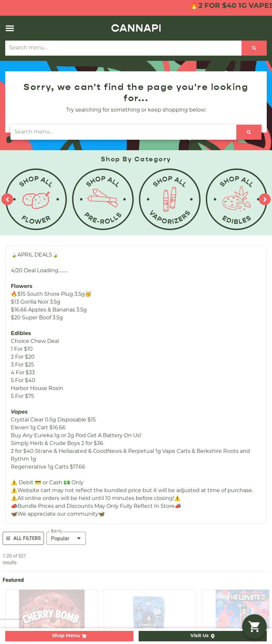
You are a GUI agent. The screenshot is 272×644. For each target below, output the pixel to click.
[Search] (254, 48)
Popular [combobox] (60, 538)
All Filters (23, 538)
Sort (56, 531)
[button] (10, 28)
